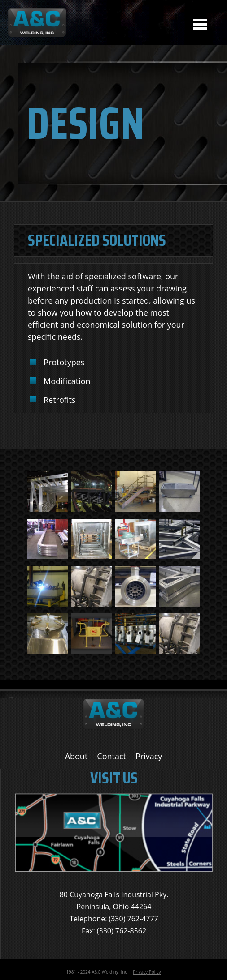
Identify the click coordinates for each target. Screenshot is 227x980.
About (76, 756)
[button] (48, 509)
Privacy (149, 756)
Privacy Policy (147, 972)
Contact (111, 756)
